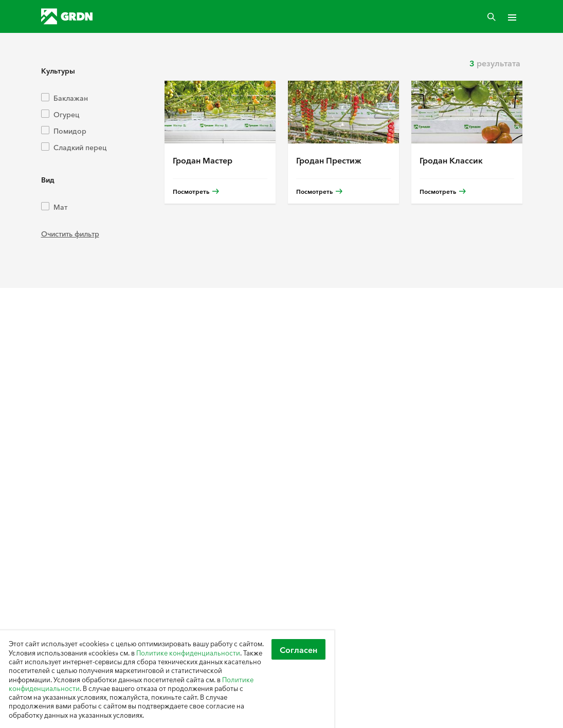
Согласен (298, 649)
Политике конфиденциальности (188, 653)
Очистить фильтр (70, 233)
